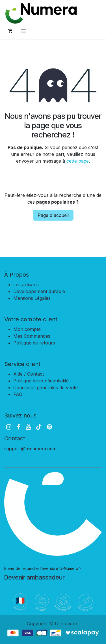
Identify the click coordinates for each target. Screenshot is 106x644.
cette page (78, 161)
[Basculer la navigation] (23, 31)
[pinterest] (49, 427)
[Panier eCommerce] (10, 31)
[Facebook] (19, 427)
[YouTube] (28, 427)
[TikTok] (39, 427)
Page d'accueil (53, 215)
